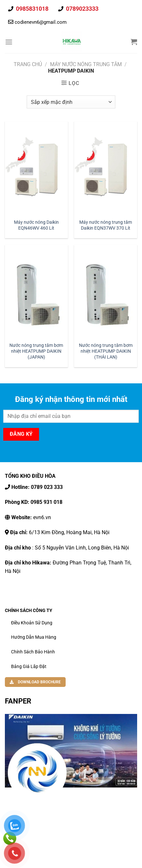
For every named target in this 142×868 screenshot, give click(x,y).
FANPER (18, 701)
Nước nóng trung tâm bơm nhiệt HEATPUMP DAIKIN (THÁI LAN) (106, 351)
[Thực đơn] (9, 42)
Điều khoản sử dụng (32, 623)
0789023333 (82, 9)
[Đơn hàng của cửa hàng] (71, 102)
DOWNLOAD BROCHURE (35, 682)
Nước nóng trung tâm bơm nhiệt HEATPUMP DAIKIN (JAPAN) (36, 351)
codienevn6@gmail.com (41, 22)
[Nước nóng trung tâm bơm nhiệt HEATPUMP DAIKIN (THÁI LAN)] (106, 292)
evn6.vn (31, 517)
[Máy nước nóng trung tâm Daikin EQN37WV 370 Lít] (106, 169)
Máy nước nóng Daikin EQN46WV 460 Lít (36, 225)
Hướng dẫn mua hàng (34, 637)
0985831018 (32, 9)
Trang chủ (28, 64)
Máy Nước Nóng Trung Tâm (86, 64)
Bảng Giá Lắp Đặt (29, 666)
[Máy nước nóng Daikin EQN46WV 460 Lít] (36, 169)
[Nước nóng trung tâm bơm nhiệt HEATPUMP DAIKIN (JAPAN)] (36, 292)
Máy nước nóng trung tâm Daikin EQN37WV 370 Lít (106, 225)
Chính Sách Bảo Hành (33, 652)
